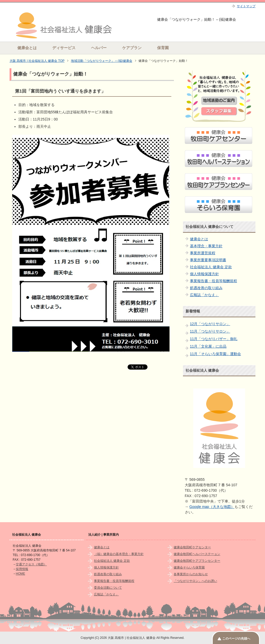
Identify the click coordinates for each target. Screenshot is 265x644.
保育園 (163, 48)
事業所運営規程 (203, 253)
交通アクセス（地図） (31, 564)
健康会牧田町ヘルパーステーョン (197, 554)
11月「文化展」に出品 (208, 346)
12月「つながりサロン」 (210, 324)
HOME (20, 574)
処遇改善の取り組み (206, 288)
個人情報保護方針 (204, 274)
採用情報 (22, 569)
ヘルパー (99, 48)
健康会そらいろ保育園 (189, 567)
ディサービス (64, 48)
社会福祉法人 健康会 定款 (211, 267)
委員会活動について (108, 588)
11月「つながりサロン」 (210, 331)
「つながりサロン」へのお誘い (195, 581)
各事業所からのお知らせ (191, 574)
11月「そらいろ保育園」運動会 (216, 354)
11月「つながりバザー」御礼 (214, 339)
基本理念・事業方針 (206, 246)
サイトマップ (246, 6)
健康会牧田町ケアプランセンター (197, 561)
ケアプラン (132, 48)
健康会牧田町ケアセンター (192, 547)
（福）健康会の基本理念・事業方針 (119, 554)
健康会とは (27, 48)
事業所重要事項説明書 (208, 260)
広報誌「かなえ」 (204, 295)
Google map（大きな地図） (212, 507)
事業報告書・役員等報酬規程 (214, 281)
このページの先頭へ (236, 639)
